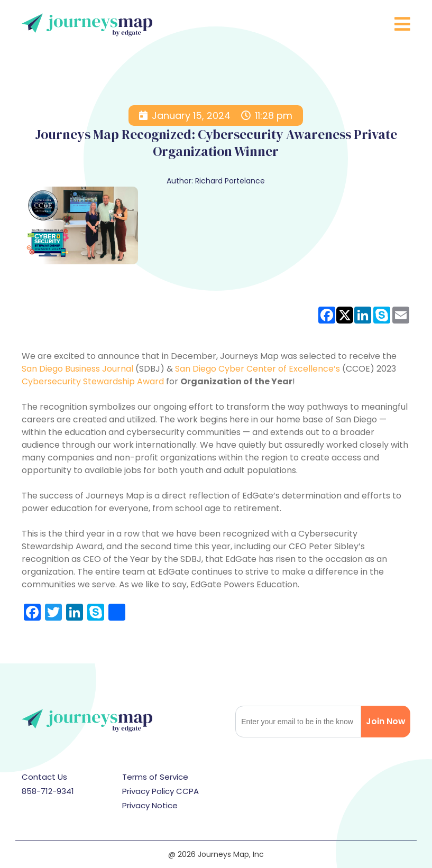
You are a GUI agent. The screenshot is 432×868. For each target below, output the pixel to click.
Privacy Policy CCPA (160, 791)
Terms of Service (155, 777)
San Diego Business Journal (77, 369)
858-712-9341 (48, 791)
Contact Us (44, 777)
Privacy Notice (150, 805)
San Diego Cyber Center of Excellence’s (258, 369)
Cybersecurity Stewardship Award (93, 381)
